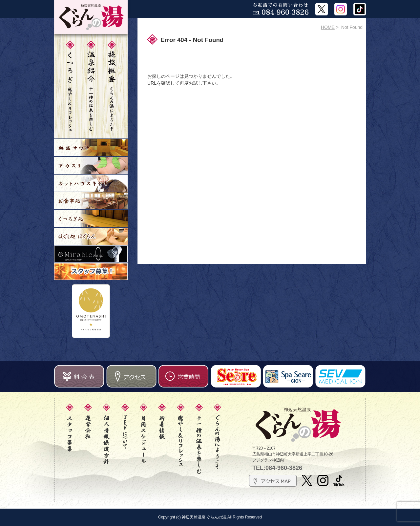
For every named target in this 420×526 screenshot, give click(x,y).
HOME (328, 27)
